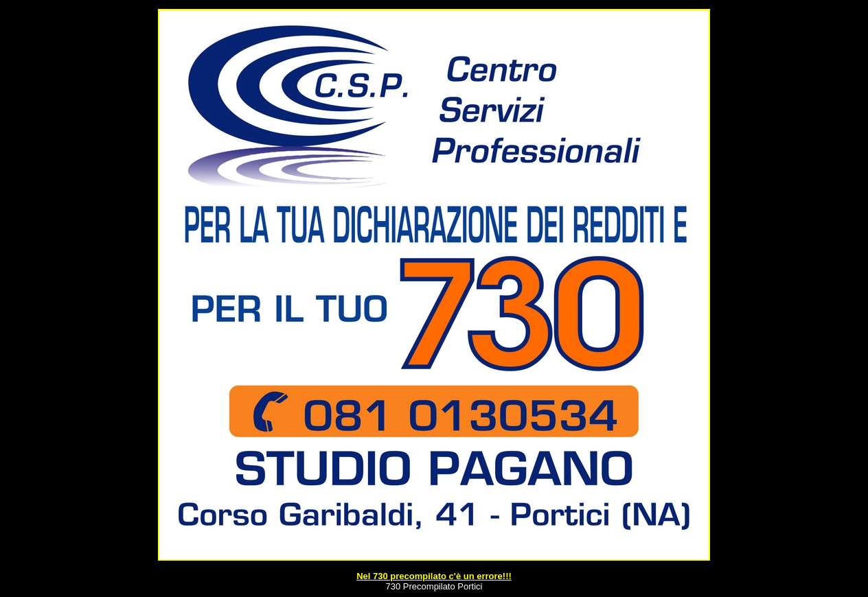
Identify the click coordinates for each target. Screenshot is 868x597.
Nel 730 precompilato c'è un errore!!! (434, 576)
